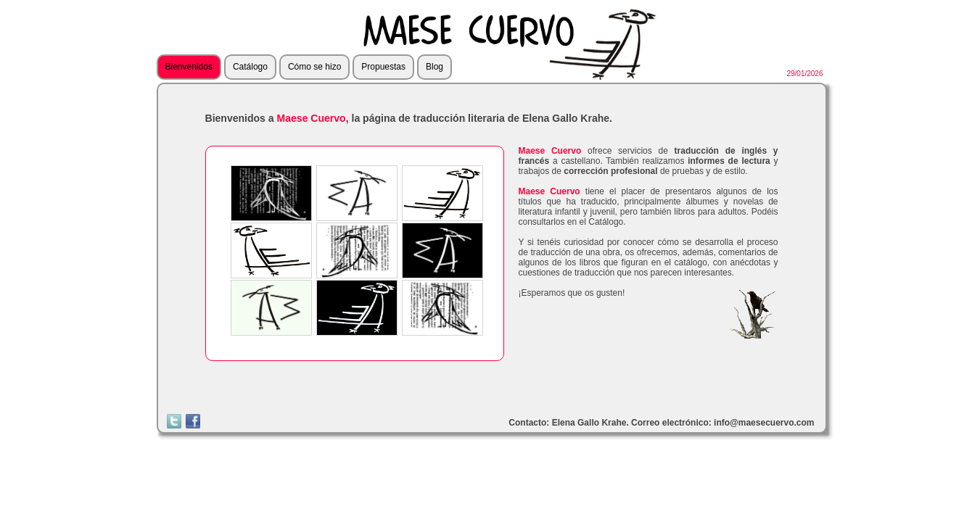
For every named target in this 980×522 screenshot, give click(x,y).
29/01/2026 (804, 74)
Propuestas (383, 67)
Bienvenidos (189, 67)
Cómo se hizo (314, 67)
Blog (435, 67)
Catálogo (250, 67)
